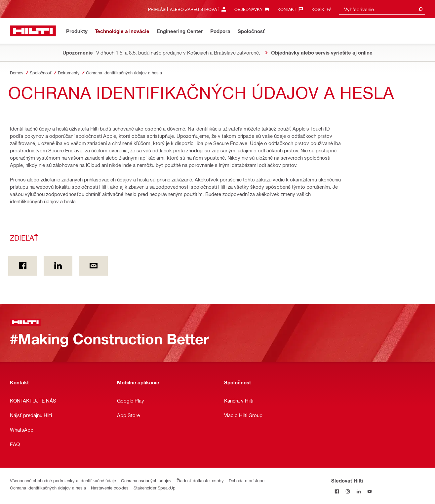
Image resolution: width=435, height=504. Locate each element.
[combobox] (382, 9)
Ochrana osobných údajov (146, 480)
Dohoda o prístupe (247, 480)
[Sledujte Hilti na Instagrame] (348, 491)
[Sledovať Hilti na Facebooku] (337, 491)
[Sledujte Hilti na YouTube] (369, 491)
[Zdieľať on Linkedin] (58, 266)
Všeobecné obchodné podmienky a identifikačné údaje (63, 480)
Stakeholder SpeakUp (155, 488)
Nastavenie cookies (110, 488)
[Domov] (33, 31)
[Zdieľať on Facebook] (23, 266)
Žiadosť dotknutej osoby (200, 480)
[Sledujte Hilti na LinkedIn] (358, 491)
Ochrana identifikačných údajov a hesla (48, 488)
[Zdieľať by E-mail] (93, 266)
